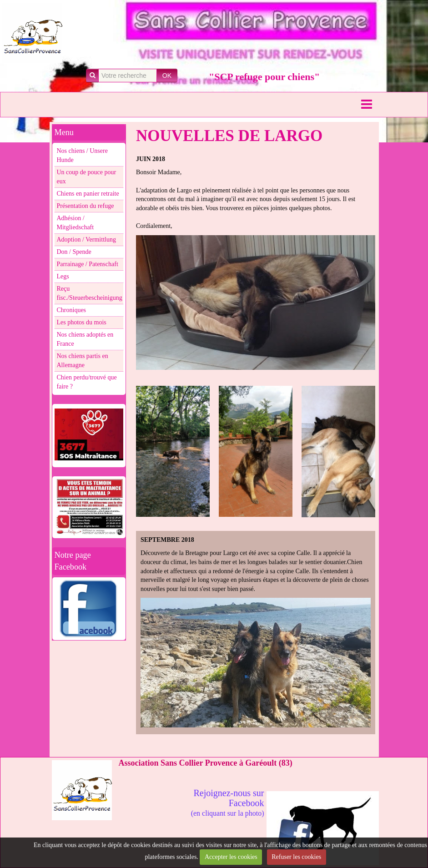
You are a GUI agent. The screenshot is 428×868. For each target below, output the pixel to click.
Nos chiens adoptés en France (85, 339)
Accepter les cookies (231, 857)
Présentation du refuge (86, 206)
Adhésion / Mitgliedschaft (76, 223)
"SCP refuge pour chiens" (264, 77)
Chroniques (72, 310)
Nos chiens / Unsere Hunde (82, 155)
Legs (63, 276)
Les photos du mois (82, 322)
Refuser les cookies (296, 857)
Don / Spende (74, 252)
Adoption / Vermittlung (86, 240)
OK (167, 76)
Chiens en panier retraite (88, 194)
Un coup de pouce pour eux (87, 177)
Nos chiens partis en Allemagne (83, 361)
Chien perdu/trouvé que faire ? (87, 382)
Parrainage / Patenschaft (88, 264)
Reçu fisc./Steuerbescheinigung (90, 293)
